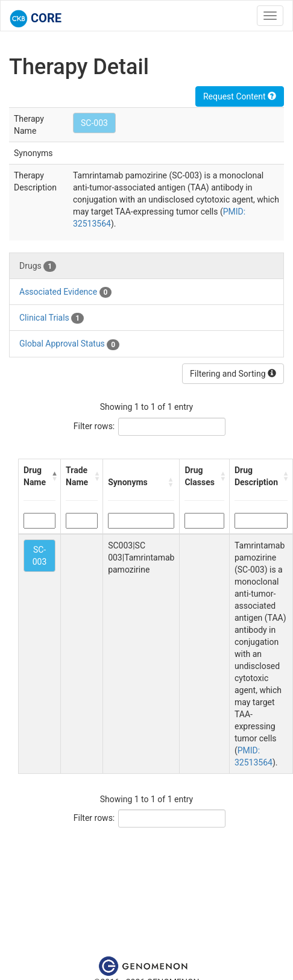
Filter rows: (94, 426)
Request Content (240, 96)
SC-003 (94, 123)
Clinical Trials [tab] (52, 318)
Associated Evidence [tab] (65, 292)
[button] (53, 476)
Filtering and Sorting (233, 374)
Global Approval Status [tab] (69, 344)
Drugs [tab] (38, 266)
